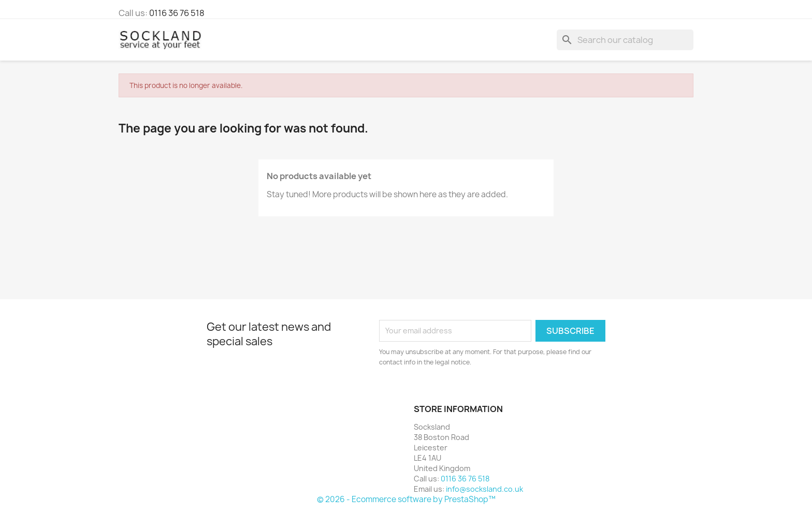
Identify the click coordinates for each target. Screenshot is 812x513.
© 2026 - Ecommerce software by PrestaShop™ (406, 499)
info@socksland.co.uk (484, 489)
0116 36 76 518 (177, 13)
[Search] (625, 40)
